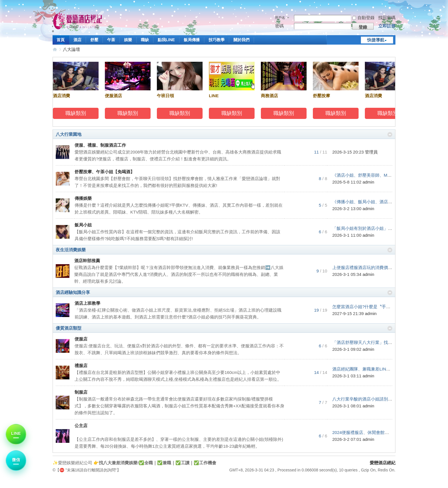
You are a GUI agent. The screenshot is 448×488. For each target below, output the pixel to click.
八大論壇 (71, 49)
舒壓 (94, 40)
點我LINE (166, 40)
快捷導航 (376, 40)
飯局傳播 (192, 40)
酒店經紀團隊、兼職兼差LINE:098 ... (367, 369)
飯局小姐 (83, 225)
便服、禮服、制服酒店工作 (100, 145)
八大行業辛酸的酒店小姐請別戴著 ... (367, 399)
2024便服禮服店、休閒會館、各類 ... (367, 432)
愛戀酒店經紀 (55, 49)
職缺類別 (77, 113)
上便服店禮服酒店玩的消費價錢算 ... (367, 267)
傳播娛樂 (83, 198)
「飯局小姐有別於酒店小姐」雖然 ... (367, 228)
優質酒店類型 (69, 328)
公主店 (81, 426)
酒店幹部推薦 (87, 261)
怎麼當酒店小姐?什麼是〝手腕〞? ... (367, 307)
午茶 (111, 40)
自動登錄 (363, 18)
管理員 (371, 152)
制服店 (81, 392)
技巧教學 (217, 40)
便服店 (81, 339)
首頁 (61, 40)
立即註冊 (387, 26)
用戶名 (280, 18)
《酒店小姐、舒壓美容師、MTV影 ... (367, 175)
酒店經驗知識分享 (73, 292)
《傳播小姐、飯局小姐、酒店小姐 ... (367, 202)
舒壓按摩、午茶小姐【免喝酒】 (105, 172)
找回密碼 (387, 18)
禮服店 (81, 365)
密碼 (279, 26)
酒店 (77, 40)
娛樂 (128, 40)
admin (368, 182)
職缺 (145, 40)
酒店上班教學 (87, 303)
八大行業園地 (69, 134)
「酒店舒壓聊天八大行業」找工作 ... (367, 342)
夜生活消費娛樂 (71, 250)
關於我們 (241, 40)
